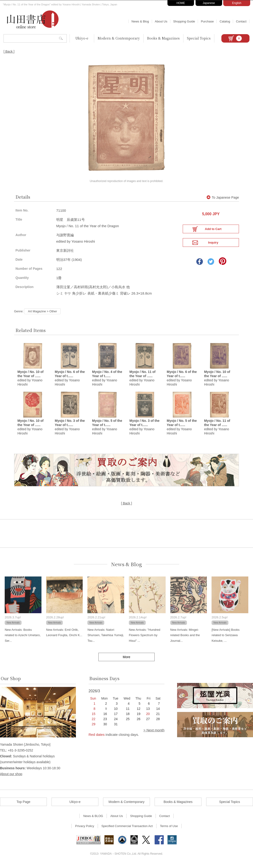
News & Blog (140, 21)
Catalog (225, 21)
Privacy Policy (85, 829)
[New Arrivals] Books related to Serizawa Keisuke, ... (225, 638)
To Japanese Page (223, 200)
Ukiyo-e (82, 38)
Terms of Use (169, 829)
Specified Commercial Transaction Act (127, 829)
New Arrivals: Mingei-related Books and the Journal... (185, 638)
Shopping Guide (184, 21)
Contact (241, 21)
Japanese (209, 3)
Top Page (23, 805)
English (237, 3)
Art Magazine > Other (42, 314)
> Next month (154, 733)
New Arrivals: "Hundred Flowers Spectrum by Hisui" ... (145, 638)
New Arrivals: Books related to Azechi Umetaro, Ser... (23, 638)
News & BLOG (93, 819)
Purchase (207, 21)
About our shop (11, 777)
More (126, 660)
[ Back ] (9, 51)
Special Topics (199, 38)
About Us (161, 21)
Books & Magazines (163, 38)
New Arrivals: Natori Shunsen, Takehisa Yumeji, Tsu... (106, 638)
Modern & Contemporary (119, 38)
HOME (181, 3)
